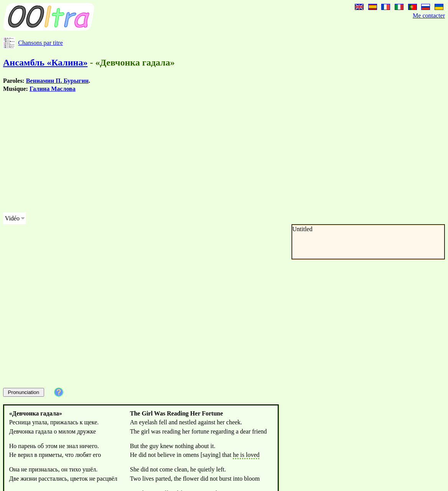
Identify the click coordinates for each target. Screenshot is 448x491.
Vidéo (12, 218)
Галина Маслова (53, 89)
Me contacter (429, 16)
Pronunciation (24, 392)
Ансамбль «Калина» (45, 62)
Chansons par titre (40, 43)
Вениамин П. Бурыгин (57, 81)
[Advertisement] (201, 153)
